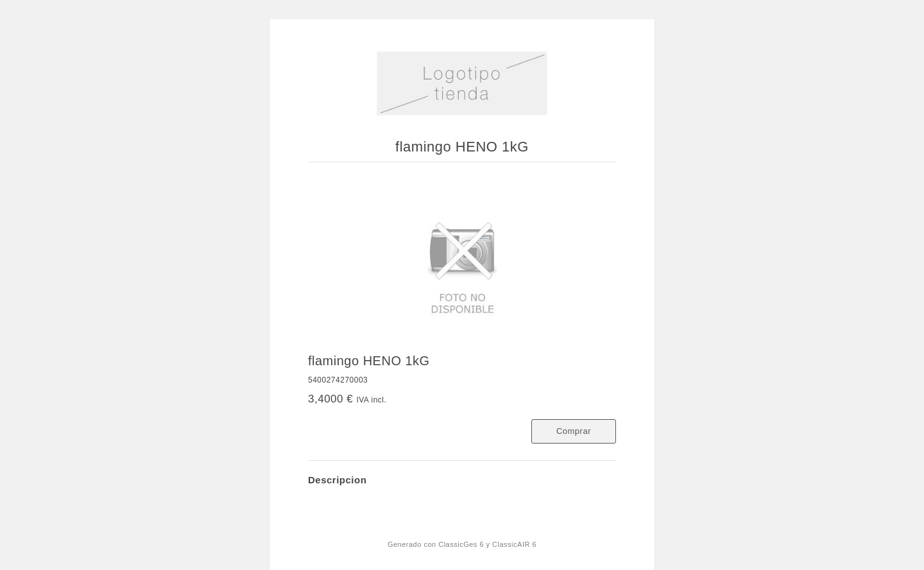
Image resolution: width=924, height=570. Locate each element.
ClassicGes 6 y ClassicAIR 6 (487, 544)
